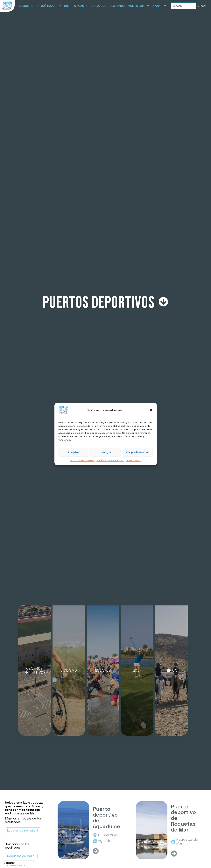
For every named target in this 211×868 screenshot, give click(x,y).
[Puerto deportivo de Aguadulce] (73, 830)
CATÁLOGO (99, 6)
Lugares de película (21, 831)
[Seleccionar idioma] (19, 863)
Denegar (105, 452)
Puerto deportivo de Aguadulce (106, 818)
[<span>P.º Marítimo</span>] (95, 835)
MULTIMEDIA (139, 6)
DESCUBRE (28, 6)
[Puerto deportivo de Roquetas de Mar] (152, 830)
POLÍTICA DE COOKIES (83, 460)
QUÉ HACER (51, 6)
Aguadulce (107, 841)
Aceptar (73, 452)
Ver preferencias (138, 452)
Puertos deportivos (99, 303)
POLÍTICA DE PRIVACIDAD (111, 460)
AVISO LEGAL (134, 460)
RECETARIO (117, 6)
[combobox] (183, 6)
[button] (151, 410)
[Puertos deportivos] (163, 302)
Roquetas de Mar (20, 856)
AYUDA (159, 6)
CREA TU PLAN (76, 6)
